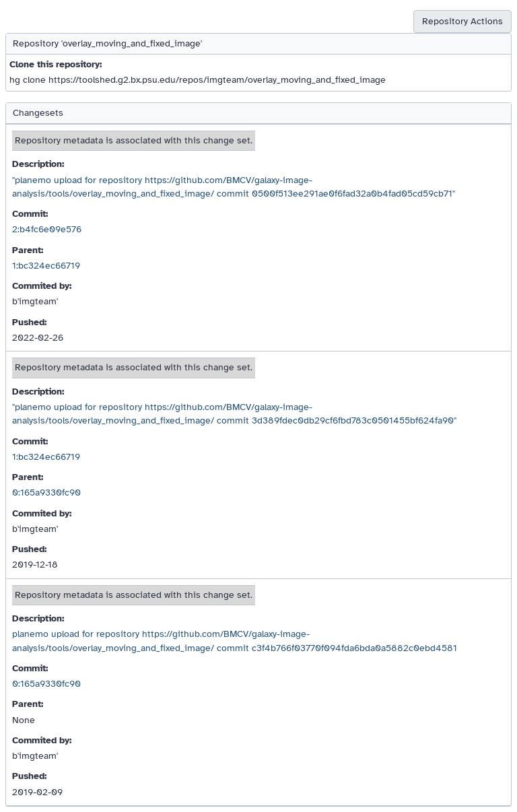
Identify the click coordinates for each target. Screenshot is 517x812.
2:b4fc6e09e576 (47, 229)
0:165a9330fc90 (46, 493)
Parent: (28, 250)
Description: (38, 164)
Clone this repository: (56, 64)
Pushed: (29, 322)
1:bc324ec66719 (46, 266)
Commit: (30, 214)
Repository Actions (462, 21)
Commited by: (42, 286)
